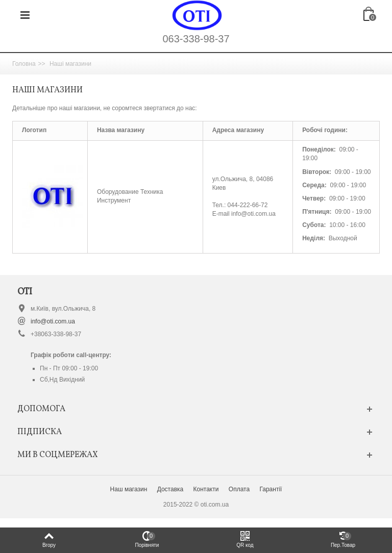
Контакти (206, 489)
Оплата (239, 489)
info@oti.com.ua (53, 321)
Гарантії (271, 489)
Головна (24, 64)
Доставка (170, 489)
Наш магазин (129, 489)
